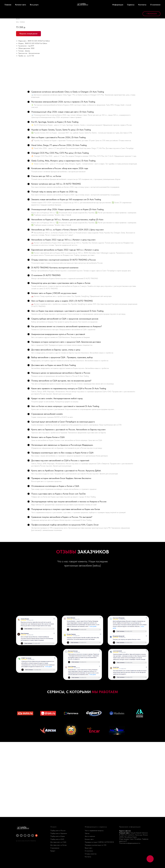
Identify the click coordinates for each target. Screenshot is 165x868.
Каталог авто (89, 839)
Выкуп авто (89, 848)
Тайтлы (87, 833)
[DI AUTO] (33, 835)
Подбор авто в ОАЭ (57, 839)
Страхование (55, 848)
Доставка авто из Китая (58, 845)
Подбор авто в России (58, 830)
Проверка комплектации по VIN (96, 845)
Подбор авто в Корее (58, 836)
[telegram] (17, 835)
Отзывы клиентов (91, 854)
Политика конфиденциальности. (130, 843)
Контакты (88, 857)
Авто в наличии (90, 836)
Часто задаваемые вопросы (94, 830)
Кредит (53, 851)
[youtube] (21, 835)
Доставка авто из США (58, 842)
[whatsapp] (25, 835)
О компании (89, 851)
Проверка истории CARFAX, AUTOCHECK (99, 842)
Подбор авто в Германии (59, 833)
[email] (29, 835)
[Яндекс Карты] (36, 835)
